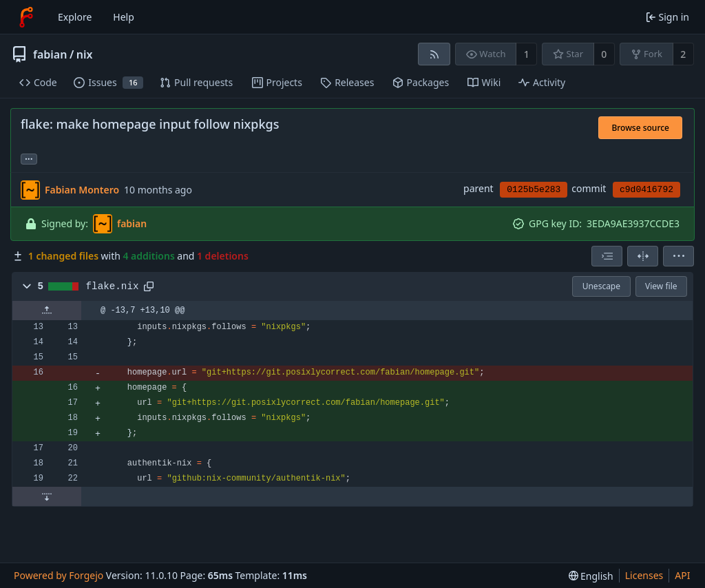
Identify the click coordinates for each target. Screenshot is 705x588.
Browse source (640, 128)
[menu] (678, 256)
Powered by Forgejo (59, 575)
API (682, 575)
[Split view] (643, 256)
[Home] (26, 17)
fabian (50, 54)
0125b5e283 (534, 190)
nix (85, 54)
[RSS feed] (434, 54)
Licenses (644, 575)
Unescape (601, 286)
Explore (75, 17)
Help (124, 17)
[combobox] (607, 256)
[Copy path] (149, 286)
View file (661, 286)
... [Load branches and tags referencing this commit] (29, 158)
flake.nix (113, 286)
